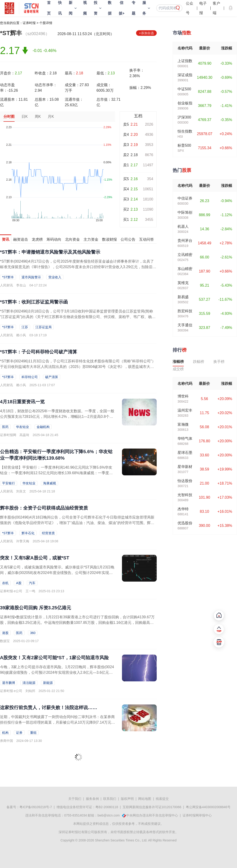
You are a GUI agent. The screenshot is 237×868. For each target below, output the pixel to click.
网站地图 (145, 799)
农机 (5, 583)
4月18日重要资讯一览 (22, 402)
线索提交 (162, 799)
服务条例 (92, 799)
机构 (5, 733)
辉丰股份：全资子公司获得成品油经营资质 (44, 508)
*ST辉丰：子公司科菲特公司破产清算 (39, 352)
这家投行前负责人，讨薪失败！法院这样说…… (49, 707)
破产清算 (52, 377)
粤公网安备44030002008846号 (208, 807)
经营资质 (48, 533)
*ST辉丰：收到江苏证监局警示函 (34, 302)
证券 (19, 733)
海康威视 (50, 483)
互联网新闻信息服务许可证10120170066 (152, 807)
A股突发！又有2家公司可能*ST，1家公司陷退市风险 (54, 658)
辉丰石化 (28, 533)
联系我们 (110, 799)
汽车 (32, 583)
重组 (33, 733)
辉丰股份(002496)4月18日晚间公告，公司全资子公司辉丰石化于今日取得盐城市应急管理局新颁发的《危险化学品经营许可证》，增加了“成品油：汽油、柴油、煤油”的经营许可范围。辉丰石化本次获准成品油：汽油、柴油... (77, 523)
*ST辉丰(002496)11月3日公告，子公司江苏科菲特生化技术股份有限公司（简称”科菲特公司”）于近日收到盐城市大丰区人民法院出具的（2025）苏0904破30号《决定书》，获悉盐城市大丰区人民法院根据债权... (78, 367)
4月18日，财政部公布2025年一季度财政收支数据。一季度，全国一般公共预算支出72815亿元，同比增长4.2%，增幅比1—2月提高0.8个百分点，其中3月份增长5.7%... (57, 417)
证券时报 (29, 23)
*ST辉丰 (8, 277)
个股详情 (46, 23)
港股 (5, 633)
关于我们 (75, 799)
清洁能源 (29, 683)
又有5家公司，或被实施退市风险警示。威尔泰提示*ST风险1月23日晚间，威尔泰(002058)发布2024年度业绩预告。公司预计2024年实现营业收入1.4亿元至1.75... (57, 573)
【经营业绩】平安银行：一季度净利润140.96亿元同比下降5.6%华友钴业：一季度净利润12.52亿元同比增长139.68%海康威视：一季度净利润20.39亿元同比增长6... (56, 473)
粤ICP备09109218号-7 (36, 807)
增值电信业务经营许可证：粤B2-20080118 (87, 807)
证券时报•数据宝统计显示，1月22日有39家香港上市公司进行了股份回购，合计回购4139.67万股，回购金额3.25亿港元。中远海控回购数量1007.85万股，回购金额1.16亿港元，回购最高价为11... (77, 623)
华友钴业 (22, 427)
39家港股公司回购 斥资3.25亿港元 (36, 608)
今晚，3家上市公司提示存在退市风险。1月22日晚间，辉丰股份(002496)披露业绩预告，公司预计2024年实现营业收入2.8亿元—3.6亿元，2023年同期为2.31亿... (57, 672)
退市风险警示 (31, 277)
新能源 (48, 683)
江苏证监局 (44, 327)
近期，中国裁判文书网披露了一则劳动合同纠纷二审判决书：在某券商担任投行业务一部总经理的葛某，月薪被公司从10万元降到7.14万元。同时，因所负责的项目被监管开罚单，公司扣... (58, 722)
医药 (5, 427)
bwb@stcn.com (109, 815)
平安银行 (9, 483)
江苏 (25, 327)
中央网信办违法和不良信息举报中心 (152, 815)
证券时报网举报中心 (197, 815)
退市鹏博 (9, 683)
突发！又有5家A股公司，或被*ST (35, 558)
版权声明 (127, 799)
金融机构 (43, 427)
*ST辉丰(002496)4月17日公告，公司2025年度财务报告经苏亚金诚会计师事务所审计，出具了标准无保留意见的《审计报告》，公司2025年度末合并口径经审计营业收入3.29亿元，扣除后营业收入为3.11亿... (78, 267)
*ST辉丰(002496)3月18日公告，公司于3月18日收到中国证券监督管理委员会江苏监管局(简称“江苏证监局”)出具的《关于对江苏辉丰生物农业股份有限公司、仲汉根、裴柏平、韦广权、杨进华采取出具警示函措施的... (78, 317)
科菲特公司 (30, 377)
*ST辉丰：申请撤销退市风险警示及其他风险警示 (50, 252)
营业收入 (55, 277)
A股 (19, 583)
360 (33, 633)
